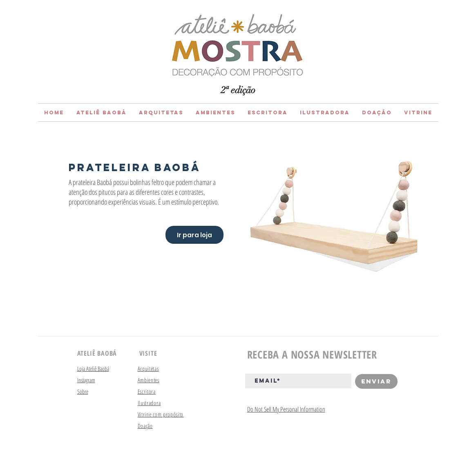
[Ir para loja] (194, 235)
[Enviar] (376, 381)
